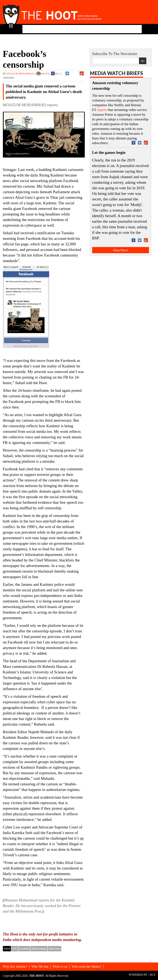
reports (102, 110)
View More (120, 250)
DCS (152, 975)
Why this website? (15, 966)
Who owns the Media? (86, 966)
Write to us (60, 966)
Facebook (24, 949)
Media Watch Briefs (116, 73)
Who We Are (40, 966)
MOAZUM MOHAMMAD (20, 74)
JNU (15, 949)
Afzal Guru (55, 949)
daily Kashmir (39, 949)
